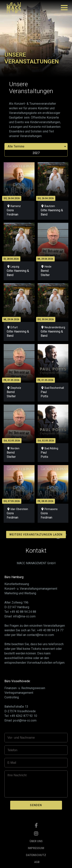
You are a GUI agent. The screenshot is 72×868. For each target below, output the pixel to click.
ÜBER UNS (36, 841)
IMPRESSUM (36, 848)
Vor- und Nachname (21, 738)
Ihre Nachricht (17, 775)
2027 (36, 153)
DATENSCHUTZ (36, 855)
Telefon (12, 750)
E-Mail (12, 763)
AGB (37, 862)
